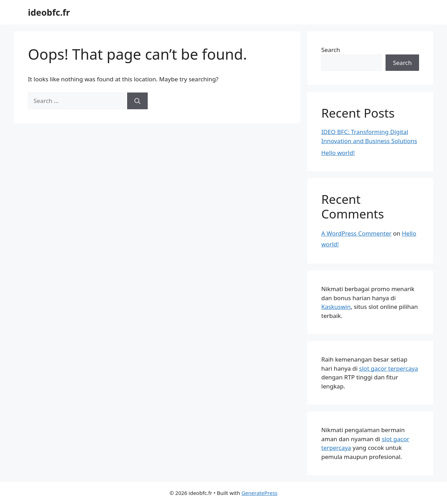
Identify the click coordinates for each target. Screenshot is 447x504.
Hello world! (338, 153)
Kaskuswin (336, 307)
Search (331, 50)
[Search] (137, 101)
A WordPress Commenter (356, 233)
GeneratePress (259, 493)
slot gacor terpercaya (389, 368)
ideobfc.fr (49, 12)
